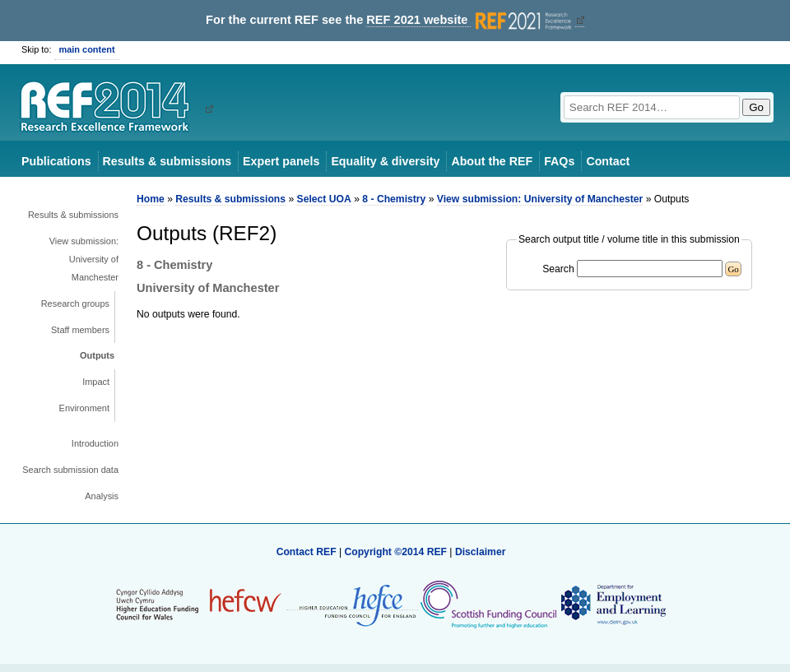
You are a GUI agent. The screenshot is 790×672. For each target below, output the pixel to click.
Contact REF (307, 552)
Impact (96, 382)
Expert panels (281, 161)
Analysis (102, 496)
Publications (56, 161)
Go (756, 107)
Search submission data (70, 470)
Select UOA (324, 199)
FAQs (559, 161)
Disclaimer (481, 552)
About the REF (492, 161)
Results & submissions (167, 161)
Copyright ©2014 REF (397, 552)
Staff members (80, 330)
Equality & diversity (385, 161)
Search (558, 269)
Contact (608, 161)
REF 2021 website (470, 20)
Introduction (95, 443)
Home (151, 199)
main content (87, 49)
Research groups (75, 304)
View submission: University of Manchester (84, 259)
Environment (84, 408)
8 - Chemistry (394, 199)
